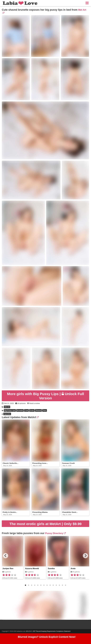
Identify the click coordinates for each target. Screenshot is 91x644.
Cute (26, 410)
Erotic (32, 410)
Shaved (38, 410)
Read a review (35, 403)
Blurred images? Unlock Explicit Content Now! (47, 637)
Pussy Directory (55, 533)
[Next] (85, 556)
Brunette (20, 410)
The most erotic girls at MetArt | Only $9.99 (46, 524)
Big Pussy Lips (10, 410)
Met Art (7, 407)
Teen (45, 410)
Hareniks (7, 414)
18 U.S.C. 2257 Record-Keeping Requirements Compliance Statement (48, 631)
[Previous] (6, 556)
